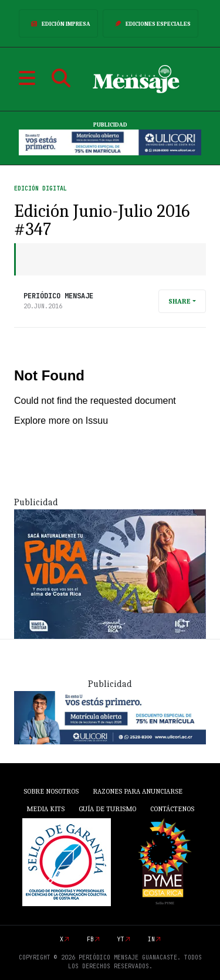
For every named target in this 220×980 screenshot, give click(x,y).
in (151, 939)
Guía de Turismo (107, 809)
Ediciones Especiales (150, 23)
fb (90, 939)
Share (180, 301)
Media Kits (45, 809)
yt (121, 939)
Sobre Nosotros (51, 791)
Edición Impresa (58, 23)
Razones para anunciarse (138, 791)
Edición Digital (40, 188)
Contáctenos (172, 809)
